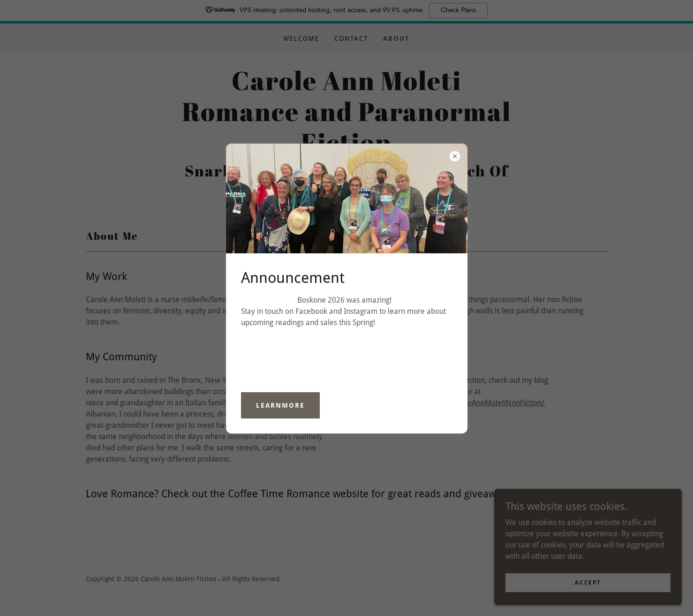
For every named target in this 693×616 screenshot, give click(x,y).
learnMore (280, 405)
